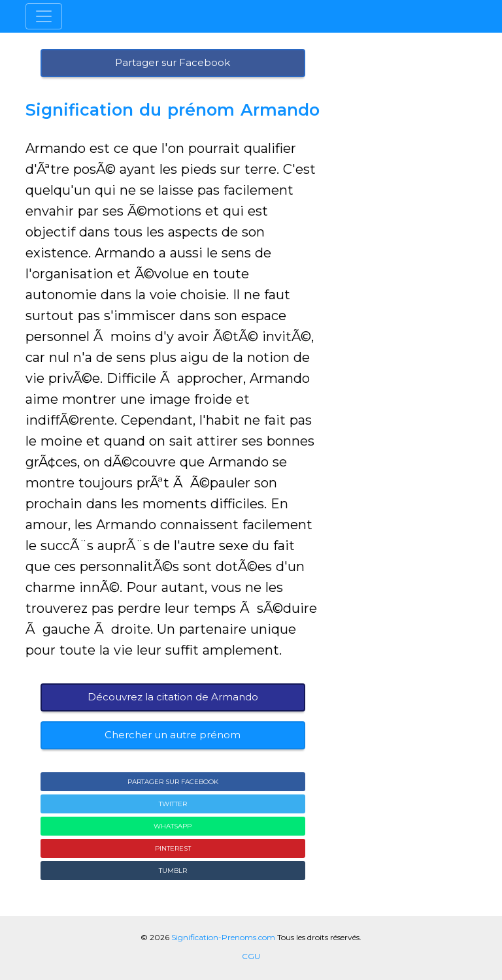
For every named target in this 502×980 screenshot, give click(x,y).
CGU (251, 956)
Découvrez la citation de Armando (173, 697)
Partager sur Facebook (173, 62)
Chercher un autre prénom (173, 735)
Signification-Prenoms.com (223, 937)
